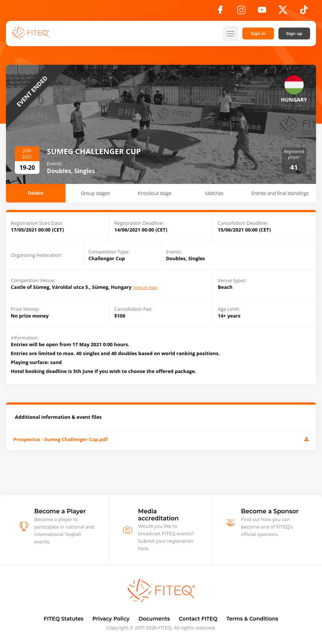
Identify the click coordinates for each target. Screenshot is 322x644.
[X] (283, 12)
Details (36, 193)
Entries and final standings (280, 193)
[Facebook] (220, 12)
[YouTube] (262, 12)
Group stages (95, 193)
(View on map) (145, 288)
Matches (214, 193)
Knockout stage (154, 193)
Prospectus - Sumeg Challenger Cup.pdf (161, 440)
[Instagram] (241, 12)
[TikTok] (304, 12)
